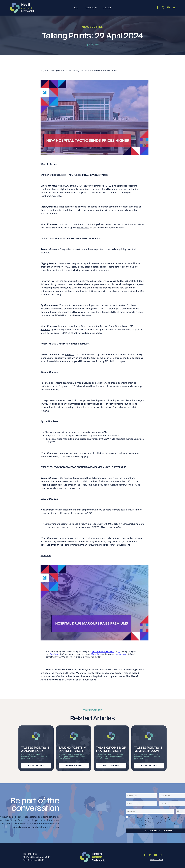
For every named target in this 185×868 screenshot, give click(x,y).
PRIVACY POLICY (156, 858)
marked (67, 437)
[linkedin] (174, 7)
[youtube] (168, 7)
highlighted (62, 188)
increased (122, 209)
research (70, 353)
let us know (121, 653)
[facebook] (158, 7)
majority (94, 540)
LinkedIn (95, 653)
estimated (66, 522)
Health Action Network (103, 650)
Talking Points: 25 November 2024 (111, 748)
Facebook (54, 653)
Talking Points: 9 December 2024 (72, 748)
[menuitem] (77, 7)
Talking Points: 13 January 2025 (35, 748)
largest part (83, 226)
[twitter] (163, 7)
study (46, 508)
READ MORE (36, 764)
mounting (45, 328)
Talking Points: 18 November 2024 (148, 748)
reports (102, 290)
